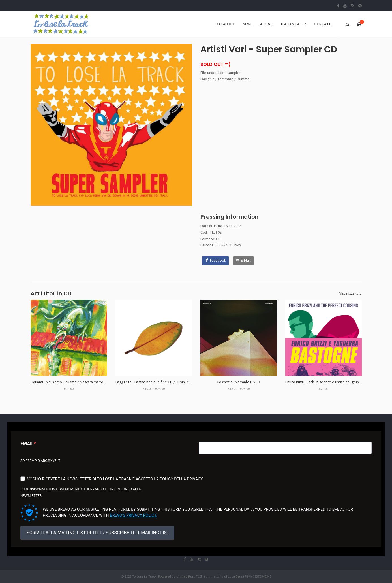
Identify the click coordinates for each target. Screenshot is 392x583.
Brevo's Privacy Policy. (133, 515)
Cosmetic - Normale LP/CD (238, 382)
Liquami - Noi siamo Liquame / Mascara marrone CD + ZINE (78, 382)
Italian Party (294, 24)
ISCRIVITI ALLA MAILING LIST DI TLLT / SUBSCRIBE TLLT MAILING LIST (97, 533)
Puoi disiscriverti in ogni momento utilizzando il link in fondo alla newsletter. (81, 492)
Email (27, 444)
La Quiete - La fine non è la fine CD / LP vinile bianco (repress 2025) (170, 382)
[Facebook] (215, 261)
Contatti (323, 24)
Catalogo (225, 24)
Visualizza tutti (351, 293)
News (248, 24)
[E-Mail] (244, 261)
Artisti (267, 24)
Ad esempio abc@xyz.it (40, 461)
